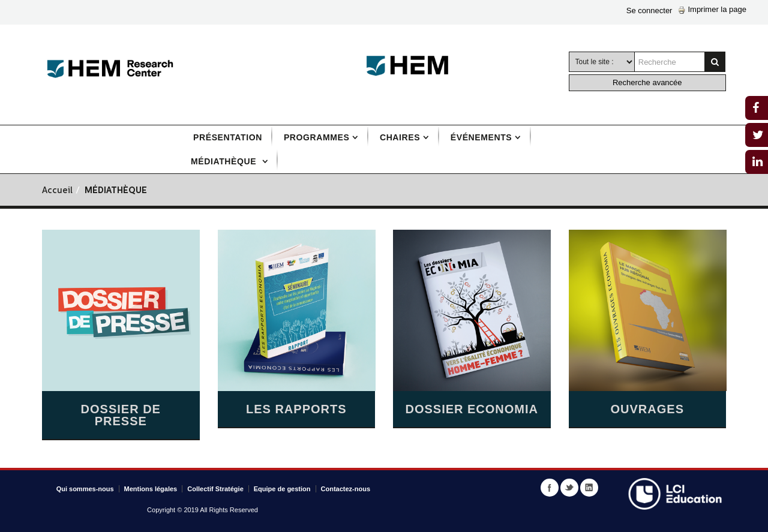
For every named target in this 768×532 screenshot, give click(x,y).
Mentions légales (151, 489)
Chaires (400, 137)
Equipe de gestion (282, 489)
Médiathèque (225, 161)
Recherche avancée (647, 82)
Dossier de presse (121, 415)
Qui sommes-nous (85, 489)
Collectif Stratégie (215, 489)
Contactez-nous (346, 489)
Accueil (57, 191)
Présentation (228, 137)
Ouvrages (647, 409)
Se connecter (649, 10)
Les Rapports (296, 409)
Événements (481, 137)
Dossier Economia (472, 409)
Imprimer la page (712, 9)
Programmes (316, 137)
